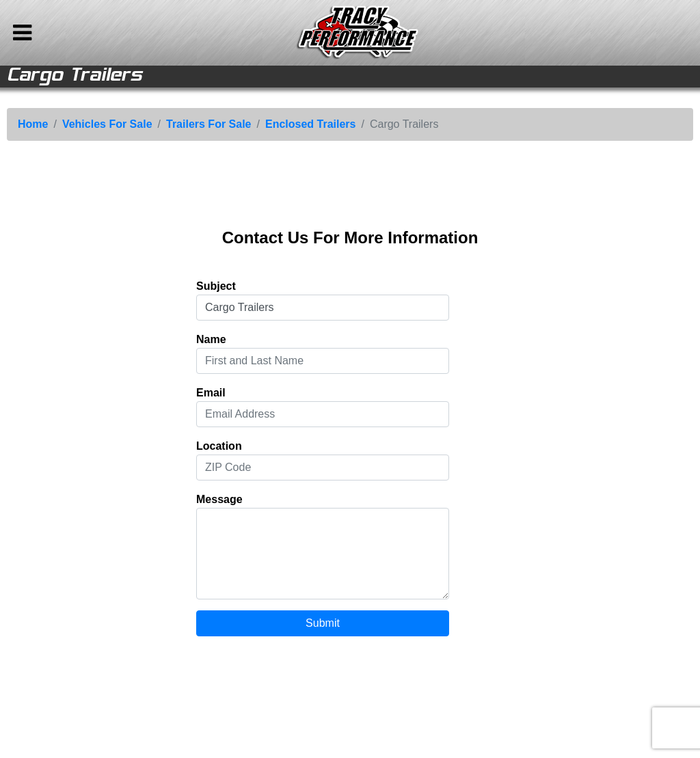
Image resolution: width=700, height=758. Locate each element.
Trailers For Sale (209, 124)
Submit (323, 623)
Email (211, 393)
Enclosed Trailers (311, 124)
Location (219, 446)
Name (211, 339)
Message (219, 499)
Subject (216, 286)
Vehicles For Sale (107, 124)
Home (33, 124)
